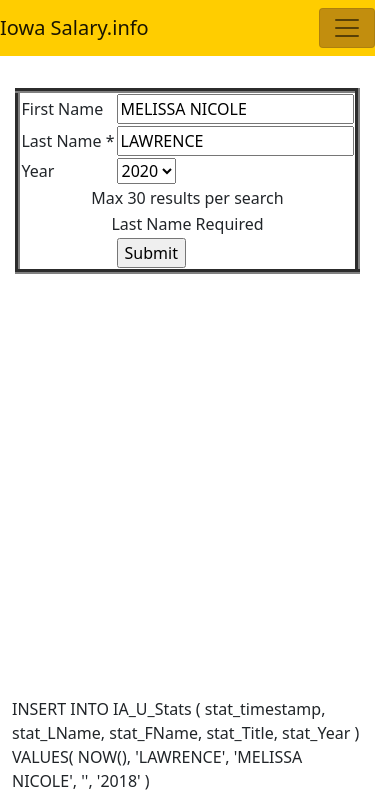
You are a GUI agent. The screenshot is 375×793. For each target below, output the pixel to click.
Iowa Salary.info (74, 27)
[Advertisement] (187, 461)
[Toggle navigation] (347, 28)
